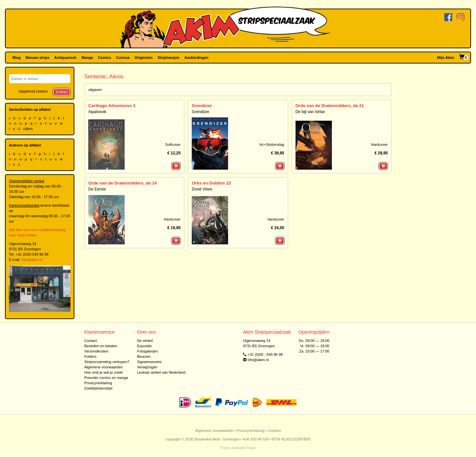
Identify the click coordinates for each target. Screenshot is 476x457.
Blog (17, 58)
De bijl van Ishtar (310, 112)
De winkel (145, 341)
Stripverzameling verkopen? (107, 362)
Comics (104, 58)
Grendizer (202, 106)
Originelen (143, 58)
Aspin (251, 448)
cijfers (28, 129)
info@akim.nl (32, 260)
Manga (87, 58)
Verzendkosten (96, 351)
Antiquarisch (65, 58)
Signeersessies (149, 362)
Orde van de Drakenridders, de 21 (330, 106)
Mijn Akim (446, 58)
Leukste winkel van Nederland (161, 372)
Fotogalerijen (147, 351)
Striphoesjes (169, 58)
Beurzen (144, 356)
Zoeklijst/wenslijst (98, 388)
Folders (90, 356)
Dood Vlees (202, 189)
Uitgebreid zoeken (33, 91)
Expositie (144, 346)
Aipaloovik (97, 112)
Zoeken (62, 92)
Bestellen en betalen (101, 346)
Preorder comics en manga (106, 378)
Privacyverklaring (98, 383)
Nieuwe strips (38, 58)
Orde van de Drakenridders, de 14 (122, 183)
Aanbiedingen (197, 58)
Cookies (274, 431)
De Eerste (97, 189)
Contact (91, 341)
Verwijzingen (147, 367)
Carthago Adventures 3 (112, 106)
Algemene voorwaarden (103, 367)
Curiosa (123, 58)
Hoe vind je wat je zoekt (103, 372)
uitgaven (95, 90)
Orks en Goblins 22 (211, 183)
